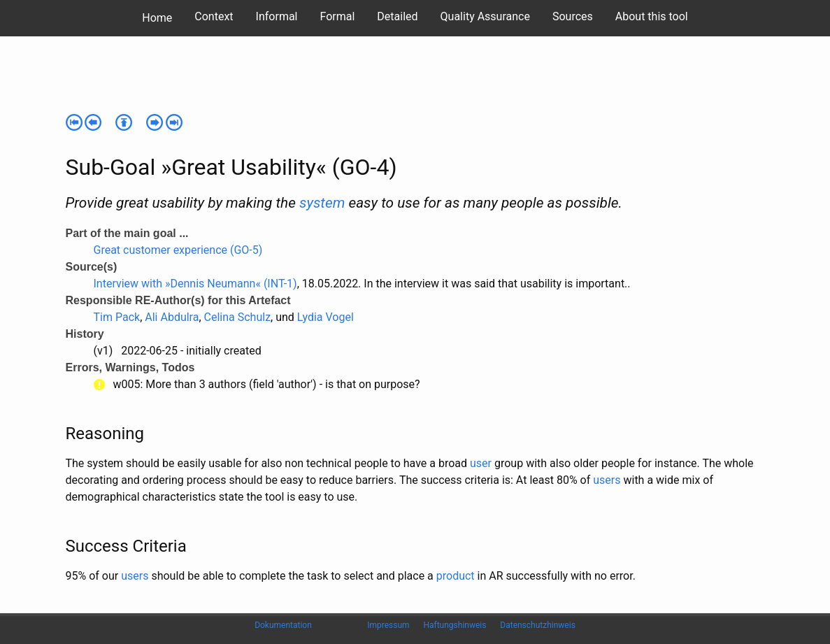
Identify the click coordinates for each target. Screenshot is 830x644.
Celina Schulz (238, 317)
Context (214, 16)
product (456, 576)
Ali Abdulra (172, 317)
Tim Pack (117, 317)
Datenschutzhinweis (538, 625)
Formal (338, 16)
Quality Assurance (485, 16)
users (607, 480)
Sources (573, 16)
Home (157, 18)
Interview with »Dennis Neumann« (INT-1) (195, 284)
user (481, 463)
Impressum (388, 625)
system (322, 203)
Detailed (397, 16)
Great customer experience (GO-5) (178, 250)
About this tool (652, 16)
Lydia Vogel (325, 317)
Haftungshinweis (455, 625)
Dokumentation (283, 625)
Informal (277, 16)
